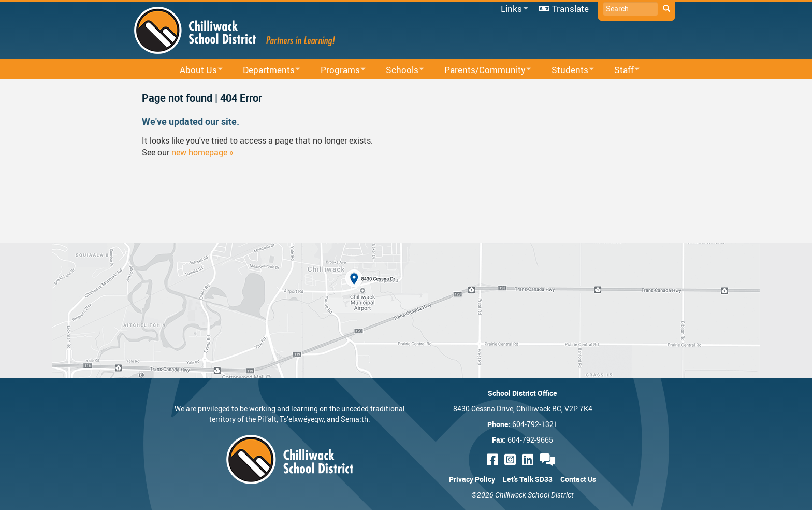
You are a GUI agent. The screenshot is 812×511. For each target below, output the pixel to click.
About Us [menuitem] (194, 70)
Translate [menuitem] (570, 9)
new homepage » (202, 152)
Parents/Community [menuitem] (481, 70)
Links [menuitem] (513, 9)
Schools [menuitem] (398, 70)
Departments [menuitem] (265, 70)
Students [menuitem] (566, 70)
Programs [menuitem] (336, 70)
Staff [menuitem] (620, 70)
